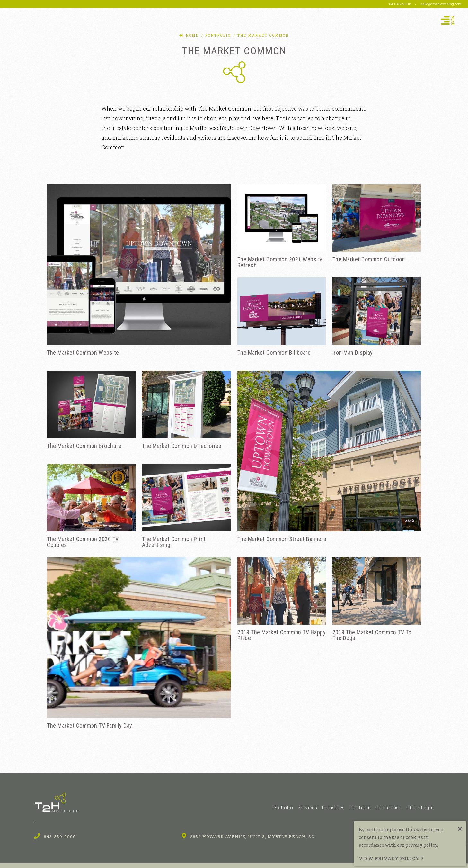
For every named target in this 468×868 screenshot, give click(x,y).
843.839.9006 (401, 4)
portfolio (217, 36)
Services (307, 807)
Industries (333, 807)
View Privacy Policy (389, 858)
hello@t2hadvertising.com (441, 4)
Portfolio (283, 807)
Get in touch (389, 807)
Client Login (420, 807)
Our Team (360, 807)
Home (192, 36)
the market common (262, 36)
